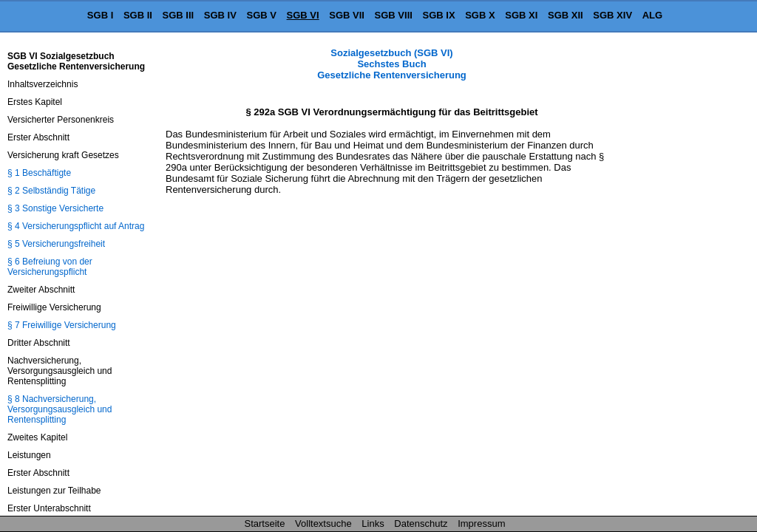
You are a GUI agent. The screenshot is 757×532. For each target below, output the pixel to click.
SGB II (138, 15)
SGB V (261, 15)
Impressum (481, 524)
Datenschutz (421, 524)
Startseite (265, 524)
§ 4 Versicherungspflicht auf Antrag (76, 226)
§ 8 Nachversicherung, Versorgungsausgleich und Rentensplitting (60, 409)
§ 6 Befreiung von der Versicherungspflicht (50, 267)
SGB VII (347, 15)
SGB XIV (612, 15)
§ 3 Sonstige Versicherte (55, 208)
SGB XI (521, 15)
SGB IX (439, 15)
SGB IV (220, 15)
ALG (652, 15)
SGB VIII (394, 15)
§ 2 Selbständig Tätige (51, 191)
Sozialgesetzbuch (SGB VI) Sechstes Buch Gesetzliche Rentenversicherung (392, 64)
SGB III (179, 15)
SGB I (100, 15)
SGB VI (303, 15)
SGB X (480, 15)
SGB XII (566, 15)
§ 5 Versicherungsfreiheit (56, 244)
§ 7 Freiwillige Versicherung (62, 325)
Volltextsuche (323, 524)
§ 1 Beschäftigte (39, 173)
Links (373, 524)
